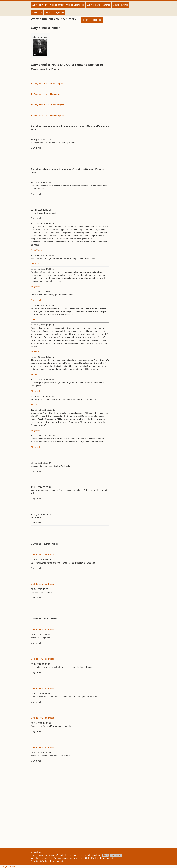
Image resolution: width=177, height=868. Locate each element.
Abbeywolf (36, 391)
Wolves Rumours (40, 5)
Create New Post (121, 5)
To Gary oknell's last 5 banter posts (47, 94)
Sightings (59, 12)
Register (97, 20)
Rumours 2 (37, 12)
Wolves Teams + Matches (99, 5)
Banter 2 (49, 12)
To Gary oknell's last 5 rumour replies (48, 105)
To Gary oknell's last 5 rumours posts (48, 84)
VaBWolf (35, 264)
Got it (105, 855)
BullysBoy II (36, 286)
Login (86, 20)
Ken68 (34, 374)
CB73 (33, 320)
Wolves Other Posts (75, 5)
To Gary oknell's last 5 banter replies (47, 115)
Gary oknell (36, 300)
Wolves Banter (57, 5)
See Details (116, 855)
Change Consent (8, 866)
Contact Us (36, 852)
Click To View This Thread (43, 555)
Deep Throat (37, 250)
